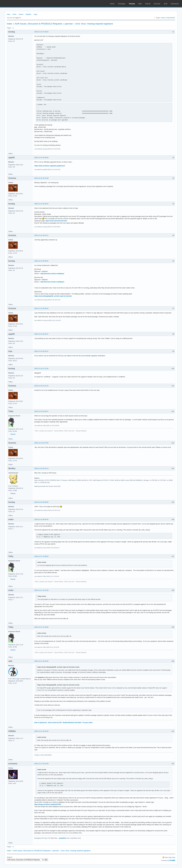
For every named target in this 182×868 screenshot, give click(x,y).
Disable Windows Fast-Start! (72, 723)
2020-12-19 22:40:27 (41, 411)
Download (175, 4)
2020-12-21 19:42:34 (41, 731)
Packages (122, 4)
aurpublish (62, 838)
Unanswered (171, 18)
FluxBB (172, 860)
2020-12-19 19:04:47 (41, 334)
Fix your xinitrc (88, 723)
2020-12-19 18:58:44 (41, 308)
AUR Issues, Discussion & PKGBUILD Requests (39, 24)
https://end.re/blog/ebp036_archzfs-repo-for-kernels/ (53, 296)
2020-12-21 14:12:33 (41, 590)
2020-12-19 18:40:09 (41, 158)
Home (112, 4)
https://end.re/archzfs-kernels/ (56, 221)
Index (9, 14)
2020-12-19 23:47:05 (41, 443)
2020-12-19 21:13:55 (41, 369)
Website (13, 434)
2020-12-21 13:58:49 (41, 556)
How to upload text (41, 723)
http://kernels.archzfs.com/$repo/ (52, 274)
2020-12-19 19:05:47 (41, 351)
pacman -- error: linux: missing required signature (89, 24)
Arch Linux (13, 3)
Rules (15, 14)
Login (35, 14)
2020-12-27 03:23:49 (41, 764)
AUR (166, 4)
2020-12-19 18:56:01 (41, 261)
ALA (80, 356)
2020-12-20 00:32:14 (41, 468)
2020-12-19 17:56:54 (41, 32)
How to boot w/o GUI (55, 723)
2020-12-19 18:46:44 (41, 204)
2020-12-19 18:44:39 (41, 178)
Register (28, 14)
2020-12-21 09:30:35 (41, 519)
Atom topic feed (170, 857)
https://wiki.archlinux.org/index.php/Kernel (50, 166)
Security (157, 4)
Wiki (140, 4)
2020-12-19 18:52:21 (41, 235)
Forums (132, 4)
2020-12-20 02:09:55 (41, 502)
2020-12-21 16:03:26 (41, 661)
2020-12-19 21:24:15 (41, 386)
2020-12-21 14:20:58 (41, 627)
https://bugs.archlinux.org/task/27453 (48, 804)
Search (21, 14)
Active (163, 18)
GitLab (148, 4)
